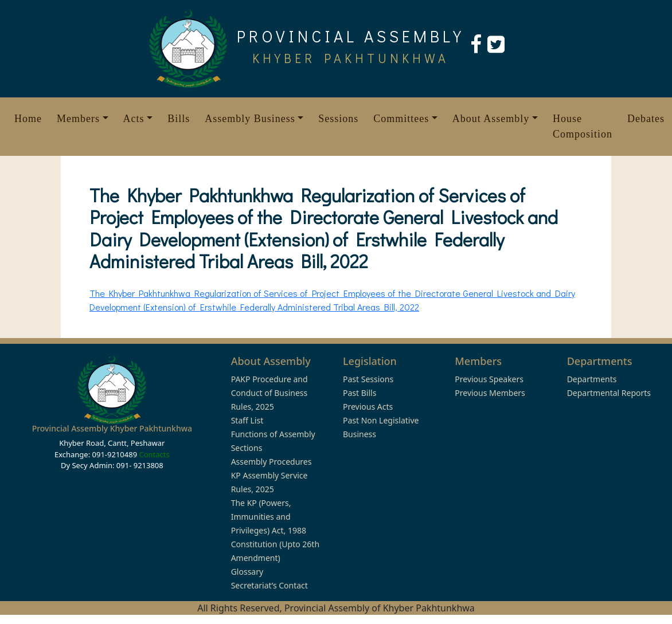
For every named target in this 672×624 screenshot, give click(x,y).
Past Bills (360, 393)
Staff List (247, 420)
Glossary (247, 572)
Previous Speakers (489, 379)
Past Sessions (368, 379)
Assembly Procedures (271, 462)
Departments (592, 379)
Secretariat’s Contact (269, 585)
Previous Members (490, 393)
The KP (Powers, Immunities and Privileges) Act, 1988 (269, 517)
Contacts (154, 454)
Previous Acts (368, 407)
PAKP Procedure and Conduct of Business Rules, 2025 (269, 393)
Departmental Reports (609, 393)
